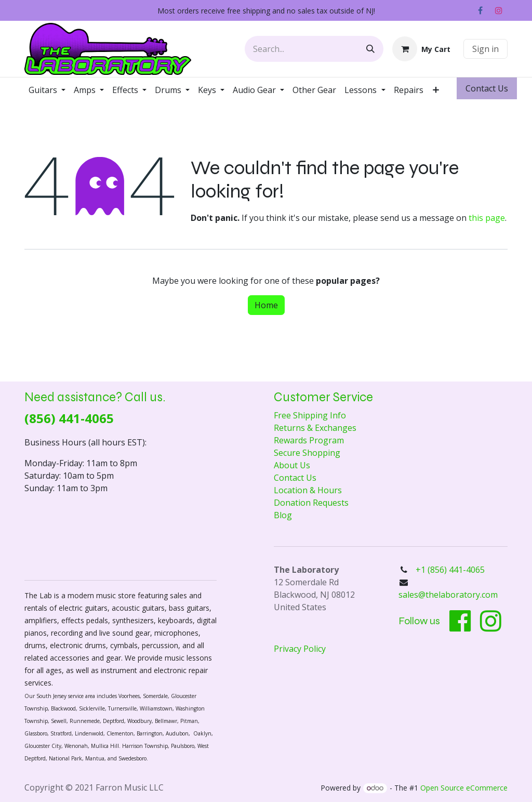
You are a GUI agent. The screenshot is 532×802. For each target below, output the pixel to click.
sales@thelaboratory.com (448, 595)
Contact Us (295, 478)
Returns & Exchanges (315, 428)
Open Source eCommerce (464, 788)
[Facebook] (480, 10)
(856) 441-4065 (69, 418)
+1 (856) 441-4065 (451, 570)
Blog (283, 515)
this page (487, 218)
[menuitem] (47, 90)
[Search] (370, 49)
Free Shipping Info (310, 415)
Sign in (486, 49)
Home (266, 305)
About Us (292, 465)
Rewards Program (309, 440)
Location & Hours (308, 490)
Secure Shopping (307, 453)
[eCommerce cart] (421, 49)
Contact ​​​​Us (487, 88)
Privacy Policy (300, 649)
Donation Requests (311, 503)
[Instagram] (499, 10)
